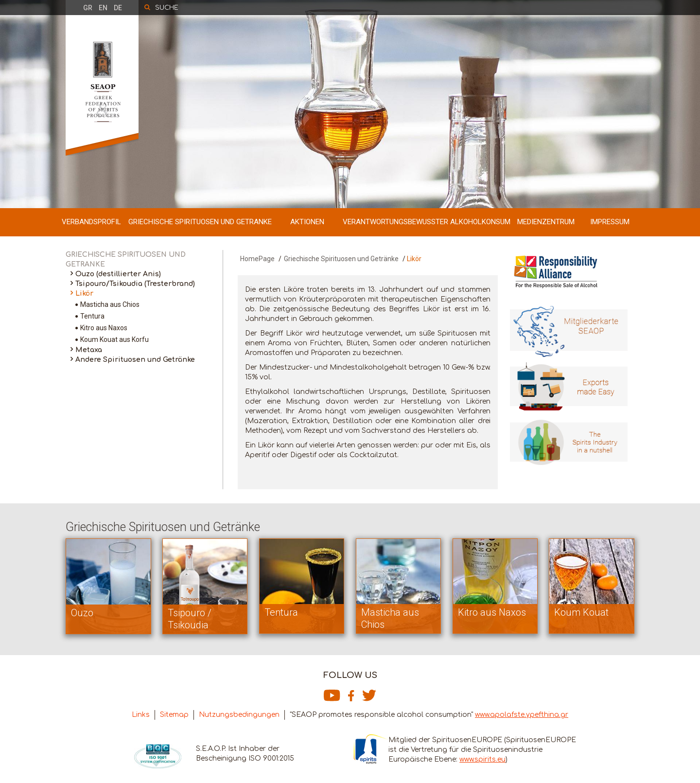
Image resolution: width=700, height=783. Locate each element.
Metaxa (89, 350)
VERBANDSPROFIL (91, 222)
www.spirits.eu (482, 759)
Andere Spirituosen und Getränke (135, 360)
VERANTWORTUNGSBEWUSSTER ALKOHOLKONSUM (427, 222)
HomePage (257, 259)
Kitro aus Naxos (104, 328)
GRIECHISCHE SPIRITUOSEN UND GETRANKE (200, 222)
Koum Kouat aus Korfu (114, 339)
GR (88, 8)
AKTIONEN (307, 222)
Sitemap (174, 715)
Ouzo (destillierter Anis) (118, 274)
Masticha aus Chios (110, 304)
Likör (84, 294)
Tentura (92, 316)
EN (103, 8)
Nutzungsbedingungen (239, 715)
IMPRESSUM (610, 222)
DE (118, 8)
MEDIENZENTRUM (546, 222)
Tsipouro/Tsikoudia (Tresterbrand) (135, 284)
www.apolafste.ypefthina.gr (522, 715)
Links (141, 715)
